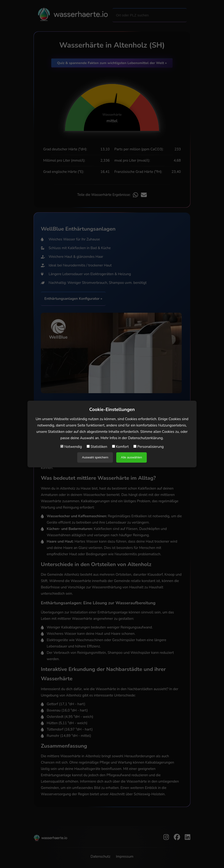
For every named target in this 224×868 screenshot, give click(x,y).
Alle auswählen (131, 457)
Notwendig (71, 447)
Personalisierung (149, 447)
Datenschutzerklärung (145, 438)
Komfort (120, 447)
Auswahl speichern (95, 457)
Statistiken (97, 447)
